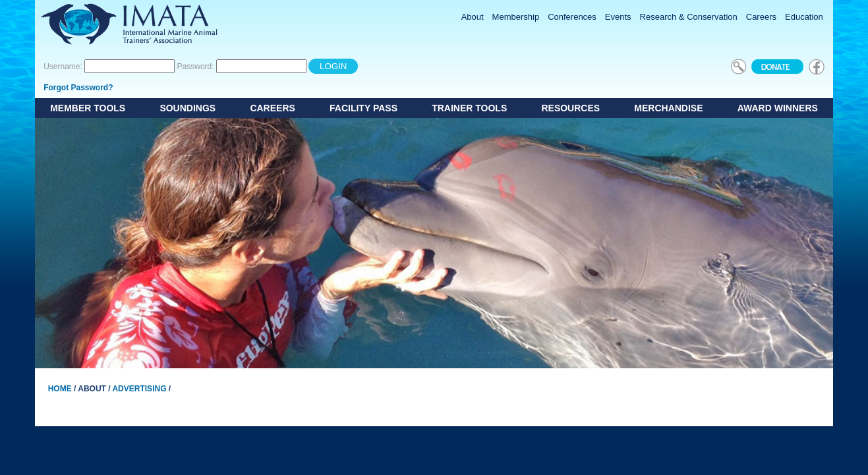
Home (60, 389)
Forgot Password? (78, 88)
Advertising (139, 389)
